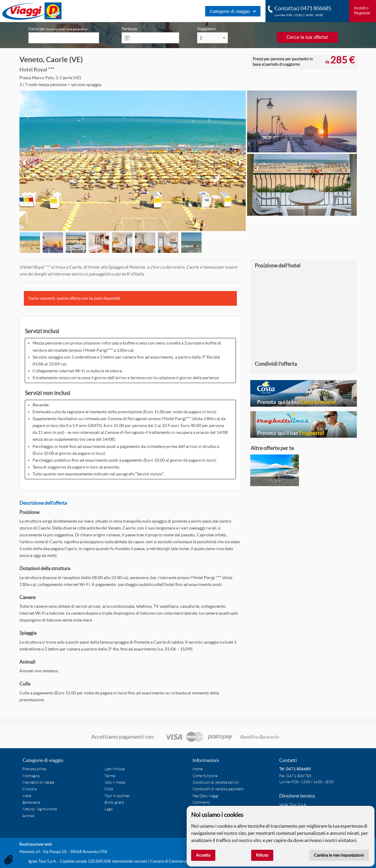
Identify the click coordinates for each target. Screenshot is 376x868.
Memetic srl (30, 852)
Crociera (30, 789)
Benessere (31, 803)
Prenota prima (34, 769)
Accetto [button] (203, 855)
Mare (27, 796)
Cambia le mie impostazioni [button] (339, 855)
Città (109, 789)
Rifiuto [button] (262, 855)
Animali (28, 816)
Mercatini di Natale (38, 783)
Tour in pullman (117, 796)
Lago (109, 809)
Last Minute (115, 769)
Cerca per (58, 29)
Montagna (31, 776)
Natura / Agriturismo (40, 809)
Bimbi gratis (114, 803)
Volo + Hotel (115, 783)
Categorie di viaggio (230, 11)
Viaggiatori (207, 29)
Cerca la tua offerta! (307, 37)
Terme (110, 776)
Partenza (129, 29)
